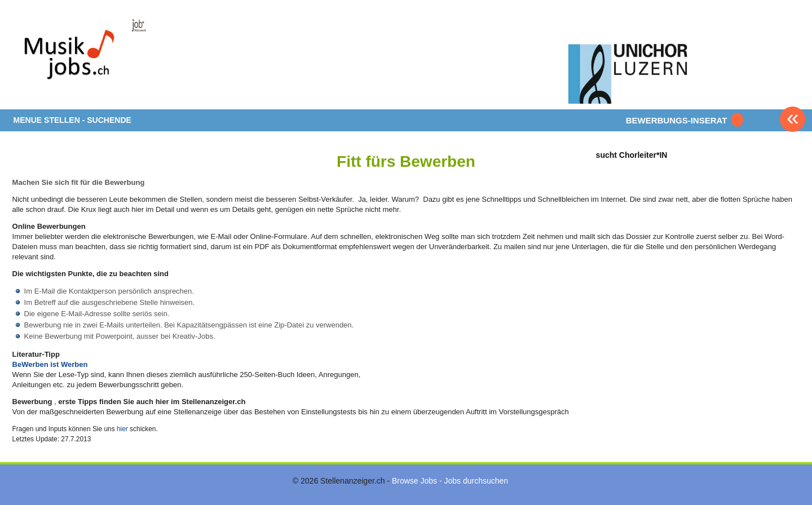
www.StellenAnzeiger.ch (80, 59)
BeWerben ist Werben (50, 364)
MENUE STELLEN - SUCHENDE (72, 120)
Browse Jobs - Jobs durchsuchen (450, 481)
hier (122, 429)
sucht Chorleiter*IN (632, 155)
